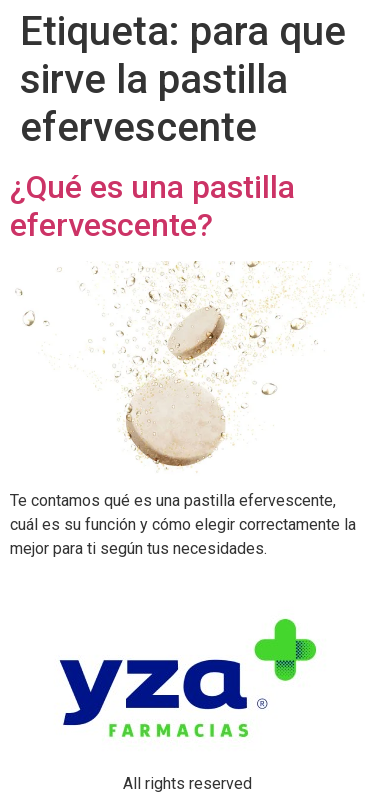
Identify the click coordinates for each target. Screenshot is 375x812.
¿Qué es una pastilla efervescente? (152, 206)
